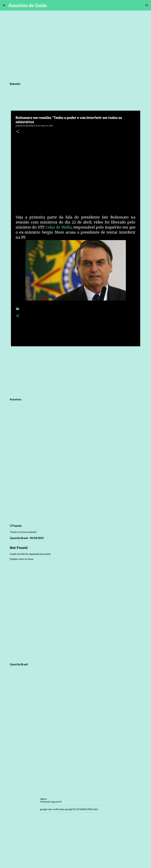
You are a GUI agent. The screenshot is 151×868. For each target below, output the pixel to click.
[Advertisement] (76, 371)
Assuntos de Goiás (28, 5)
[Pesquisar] (51, 5)
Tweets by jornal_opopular (23, 532)
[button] (17, 132)
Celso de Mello (59, 227)
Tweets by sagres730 (51, 802)
